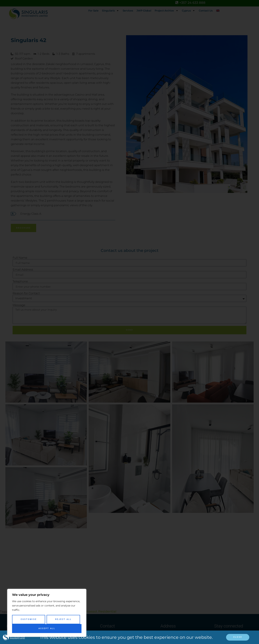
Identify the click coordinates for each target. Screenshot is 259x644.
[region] (47, 613)
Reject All (63, 619)
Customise (29, 619)
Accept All (47, 628)
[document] (129, 322)
